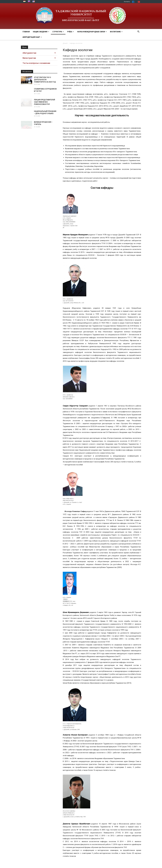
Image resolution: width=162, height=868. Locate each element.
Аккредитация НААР (32, 37)
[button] (138, 32)
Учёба (70, 32)
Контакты (127, 2)
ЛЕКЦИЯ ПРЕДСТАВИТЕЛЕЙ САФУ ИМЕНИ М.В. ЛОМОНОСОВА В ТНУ (44, 102)
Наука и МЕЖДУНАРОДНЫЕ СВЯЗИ (92, 32)
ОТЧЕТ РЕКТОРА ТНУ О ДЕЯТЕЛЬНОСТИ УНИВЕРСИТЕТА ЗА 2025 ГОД (45, 80)
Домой (65, 43)
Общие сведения (41, 32)
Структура (58, 32)
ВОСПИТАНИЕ (116, 32)
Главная (26, 32)
